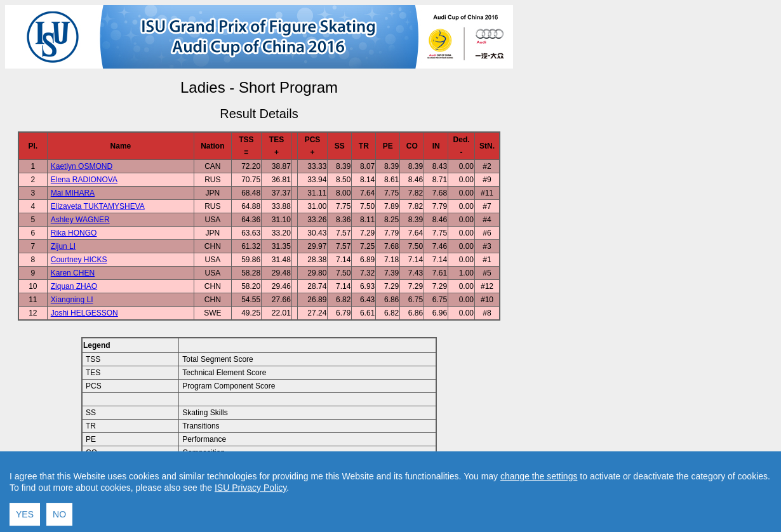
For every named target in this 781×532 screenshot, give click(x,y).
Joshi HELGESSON (84, 313)
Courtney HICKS (79, 260)
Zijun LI (63, 246)
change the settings (539, 519)
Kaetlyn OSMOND (82, 166)
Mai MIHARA (73, 193)
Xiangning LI (72, 300)
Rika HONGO (74, 233)
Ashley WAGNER (80, 220)
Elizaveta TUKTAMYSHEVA (98, 206)
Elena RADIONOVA (84, 180)
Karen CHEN (73, 273)
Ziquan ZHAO (74, 286)
